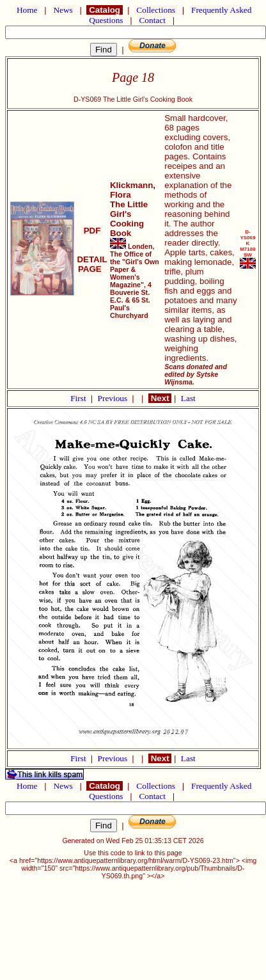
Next (160, 398)
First (79, 398)
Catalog (104, 10)
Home (27, 10)
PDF (92, 231)
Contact (152, 20)
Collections (156, 10)
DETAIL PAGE (92, 259)
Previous (114, 398)
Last (188, 398)
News (63, 10)
